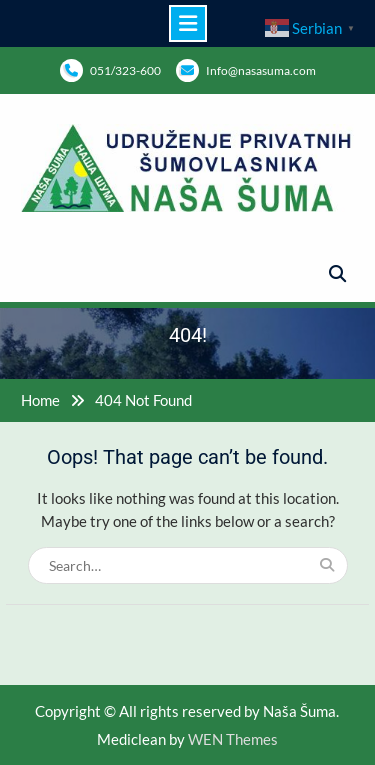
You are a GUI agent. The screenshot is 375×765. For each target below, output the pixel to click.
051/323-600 (125, 70)
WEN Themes (233, 739)
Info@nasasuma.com (261, 70)
